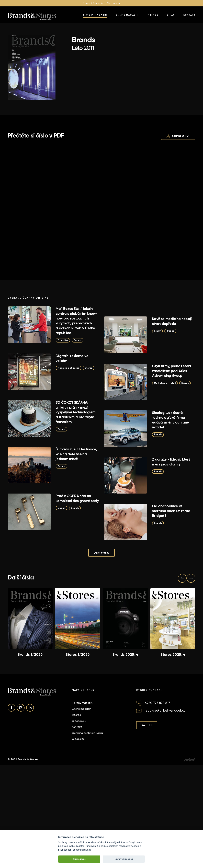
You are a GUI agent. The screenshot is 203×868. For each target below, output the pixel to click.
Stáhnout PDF (178, 136)
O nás (171, 15)
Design (61, 508)
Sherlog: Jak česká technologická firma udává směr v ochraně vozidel (171, 420)
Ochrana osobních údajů (87, 733)
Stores (89, 368)
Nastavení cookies (124, 859)
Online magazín (127, 15)
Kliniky (157, 331)
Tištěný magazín (95, 15)
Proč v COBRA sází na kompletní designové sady (77, 498)
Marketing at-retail (68, 368)
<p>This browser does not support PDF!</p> (101, 204)
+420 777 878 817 (157, 703)
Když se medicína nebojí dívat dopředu (172, 321)
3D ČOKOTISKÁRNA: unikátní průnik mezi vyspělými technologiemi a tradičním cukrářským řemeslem (76, 412)
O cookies (78, 739)
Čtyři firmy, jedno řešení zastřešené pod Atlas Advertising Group (172, 371)
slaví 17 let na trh (109, 3)
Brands (78, 340)
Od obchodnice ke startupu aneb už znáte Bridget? (171, 511)
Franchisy (63, 340)
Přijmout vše (79, 859)
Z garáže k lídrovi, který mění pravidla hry (171, 462)
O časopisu (79, 721)
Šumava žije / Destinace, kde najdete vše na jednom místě (76, 454)
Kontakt (189, 15)
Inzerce (153, 15)
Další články (101, 552)
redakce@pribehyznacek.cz (165, 710)
